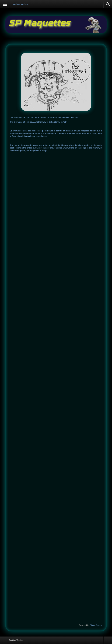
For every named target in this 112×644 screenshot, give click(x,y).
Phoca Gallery (96, 625)
